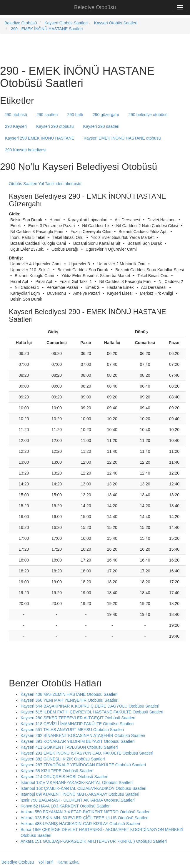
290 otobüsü (16, 115)
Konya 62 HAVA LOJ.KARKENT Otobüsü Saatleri (66, 806)
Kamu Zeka (68, 862)
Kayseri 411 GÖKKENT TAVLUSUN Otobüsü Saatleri (69, 747)
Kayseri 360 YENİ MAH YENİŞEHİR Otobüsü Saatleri (70, 700)
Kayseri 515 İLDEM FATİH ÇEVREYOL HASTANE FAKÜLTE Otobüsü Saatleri (92, 712)
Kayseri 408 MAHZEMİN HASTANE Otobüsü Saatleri (69, 694)
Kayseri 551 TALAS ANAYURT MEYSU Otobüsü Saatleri (72, 730)
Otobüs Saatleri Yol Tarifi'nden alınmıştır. (46, 184)
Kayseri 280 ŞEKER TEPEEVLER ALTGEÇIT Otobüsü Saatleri (78, 718)
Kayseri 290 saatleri (101, 126)
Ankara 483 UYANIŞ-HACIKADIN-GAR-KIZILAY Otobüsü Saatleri (80, 824)
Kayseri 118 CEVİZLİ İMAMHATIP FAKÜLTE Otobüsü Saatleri (77, 724)
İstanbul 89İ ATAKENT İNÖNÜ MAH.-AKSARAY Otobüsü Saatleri (80, 794)
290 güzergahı (106, 115)
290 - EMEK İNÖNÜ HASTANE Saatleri (47, 29)
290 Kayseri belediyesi (26, 150)
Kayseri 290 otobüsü (55, 126)
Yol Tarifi (46, 862)
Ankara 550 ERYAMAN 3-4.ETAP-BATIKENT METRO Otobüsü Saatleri (85, 812)
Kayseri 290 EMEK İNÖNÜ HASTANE (40, 138)
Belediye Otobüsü (95, 7)
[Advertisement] (69, 49)
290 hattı (75, 115)
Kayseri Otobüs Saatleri (66, 23)
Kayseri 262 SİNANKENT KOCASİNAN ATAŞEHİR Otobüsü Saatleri (83, 735)
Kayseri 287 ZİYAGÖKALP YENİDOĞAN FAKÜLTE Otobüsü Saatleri (83, 765)
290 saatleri (47, 115)
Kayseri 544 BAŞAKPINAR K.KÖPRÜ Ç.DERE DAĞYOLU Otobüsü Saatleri (90, 706)
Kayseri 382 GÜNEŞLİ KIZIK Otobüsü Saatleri (63, 759)
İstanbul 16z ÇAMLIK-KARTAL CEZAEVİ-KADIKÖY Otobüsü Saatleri (83, 788)
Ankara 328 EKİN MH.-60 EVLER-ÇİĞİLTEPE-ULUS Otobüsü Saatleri (85, 818)
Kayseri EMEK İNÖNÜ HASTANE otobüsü (122, 138)
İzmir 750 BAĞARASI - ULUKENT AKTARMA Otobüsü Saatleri (78, 800)
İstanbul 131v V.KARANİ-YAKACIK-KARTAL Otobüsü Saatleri (77, 782)
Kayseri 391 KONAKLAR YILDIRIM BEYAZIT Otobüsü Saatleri (78, 741)
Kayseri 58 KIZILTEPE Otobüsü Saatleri (57, 771)
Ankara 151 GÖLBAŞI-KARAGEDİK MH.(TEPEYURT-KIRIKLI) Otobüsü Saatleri (94, 841)
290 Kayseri (16, 126)
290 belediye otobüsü (148, 115)
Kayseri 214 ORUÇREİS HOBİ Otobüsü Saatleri (64, 777)
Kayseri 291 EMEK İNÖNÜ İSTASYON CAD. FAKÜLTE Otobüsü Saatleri (87, 753)
